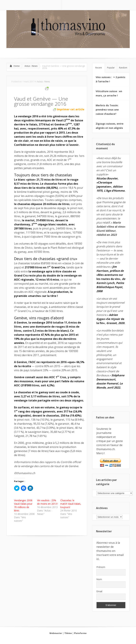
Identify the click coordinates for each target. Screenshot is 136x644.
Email (99, 591)
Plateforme (80, 633)
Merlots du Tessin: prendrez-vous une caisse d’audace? (107, 110)
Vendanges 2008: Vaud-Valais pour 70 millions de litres (23, 505)
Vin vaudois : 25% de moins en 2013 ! (48, 502)
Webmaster (56, 633)
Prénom (101, 567)
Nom (99, 579)
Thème (68, 633)
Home (17, 66)
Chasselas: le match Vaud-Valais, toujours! (71, 504)
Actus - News (31, 66)
